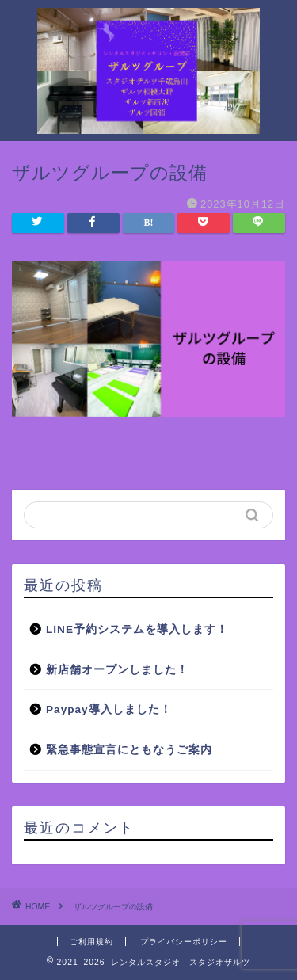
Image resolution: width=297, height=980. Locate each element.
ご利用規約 (91, 942)
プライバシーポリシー (184, 942)
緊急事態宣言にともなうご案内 (129, 750)
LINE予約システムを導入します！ (137, 629)
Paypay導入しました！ (109, 709)
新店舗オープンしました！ (117, 670)
